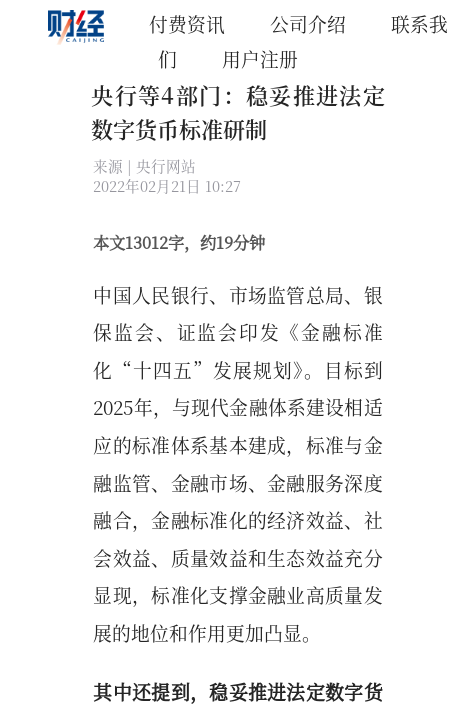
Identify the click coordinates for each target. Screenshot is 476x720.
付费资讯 (187, 23)
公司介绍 (308, 23)
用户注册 (260, 58)
